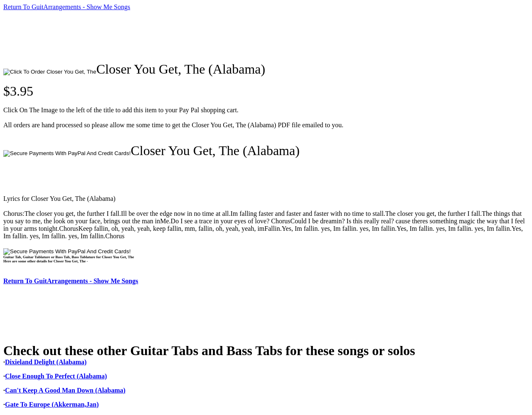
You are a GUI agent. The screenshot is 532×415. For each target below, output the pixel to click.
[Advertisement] (155, 36)
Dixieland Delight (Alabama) (46, 362)
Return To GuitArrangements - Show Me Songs (67, 7)
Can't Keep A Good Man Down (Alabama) (65, 390)
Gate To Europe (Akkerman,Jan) (52, 404)
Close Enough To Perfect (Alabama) (56, 376)
